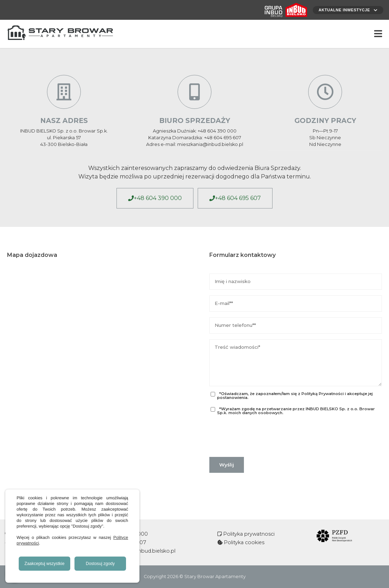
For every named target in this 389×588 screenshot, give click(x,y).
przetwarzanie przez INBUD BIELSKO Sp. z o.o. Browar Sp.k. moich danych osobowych (296, 411)
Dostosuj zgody (100, 564)
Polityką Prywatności (323, 394)
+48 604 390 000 (158, 198)
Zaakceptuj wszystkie (44, 564)
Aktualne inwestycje (346, 10)
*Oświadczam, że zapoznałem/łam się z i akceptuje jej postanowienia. (291, 396)
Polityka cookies (243, 542)
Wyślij (227, 465)
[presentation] (263, 436)
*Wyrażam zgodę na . (292, 411)
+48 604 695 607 (238, 198)
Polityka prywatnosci (248, 534)
